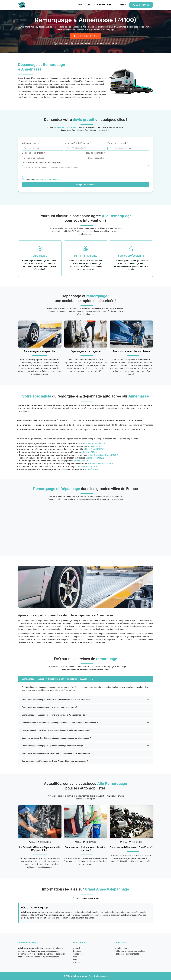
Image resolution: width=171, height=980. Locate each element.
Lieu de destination (95, 153)
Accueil (81, 5)
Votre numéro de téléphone (77, 143)
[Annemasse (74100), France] (86, 527)
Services (91, 5)
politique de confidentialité (48, 180)
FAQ (115, 5)
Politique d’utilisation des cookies (130, 951)
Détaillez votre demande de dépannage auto (42, 163)
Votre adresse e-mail (117, 143)
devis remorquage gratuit (67, 127)
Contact (123, 5)
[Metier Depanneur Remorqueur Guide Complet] (40, 822)
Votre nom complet (31, 143)
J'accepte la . (42, 180)
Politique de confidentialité (127, 954)
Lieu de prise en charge (33, 153)
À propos (101, 5)
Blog (109, 5)
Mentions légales (122, 948)
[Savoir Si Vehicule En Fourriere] (86, 822)
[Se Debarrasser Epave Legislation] (131, 822)
